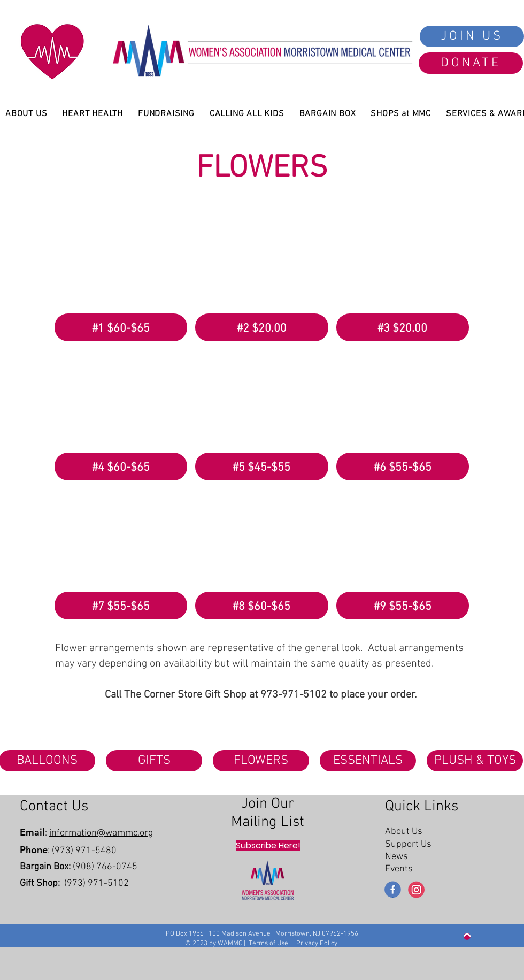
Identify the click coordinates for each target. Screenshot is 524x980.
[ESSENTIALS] (368, 761)
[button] (121, 276)
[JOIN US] (472, 36)
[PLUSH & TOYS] (475, 761)
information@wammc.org (101, 833)
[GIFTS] (154, 761)
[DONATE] (471, 63)
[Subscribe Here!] (268, 845)
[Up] (467, 936)
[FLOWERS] (261, 761)
